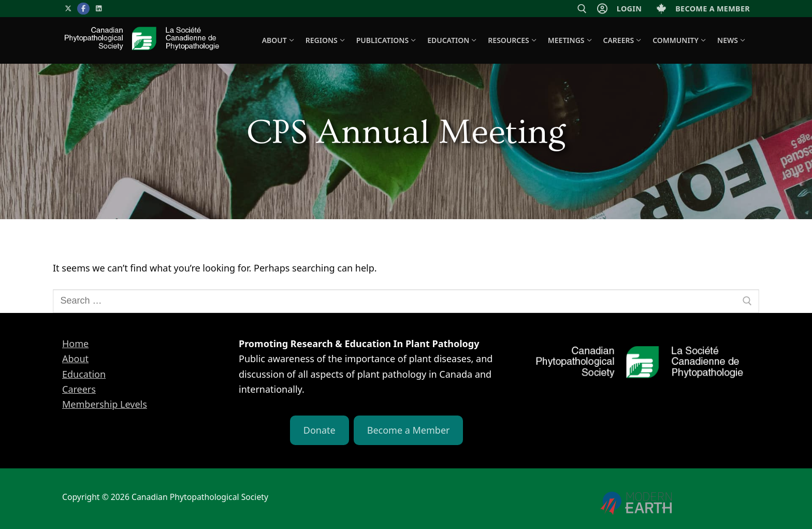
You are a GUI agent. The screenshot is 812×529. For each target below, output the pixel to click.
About (75, 359)
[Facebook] (83, 9)
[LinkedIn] (99, 9)
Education (84, 374)
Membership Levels (105, 404)
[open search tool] (582, 9)
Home (75, 344)
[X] (68, 9)
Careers (79, 389)
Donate (320, 430)
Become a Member (409, 430)
